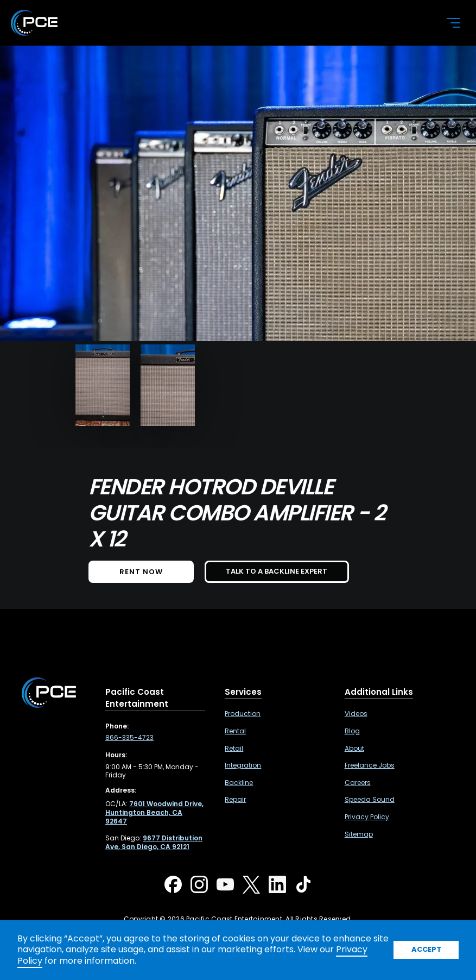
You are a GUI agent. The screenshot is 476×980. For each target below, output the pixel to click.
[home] (220, 23)
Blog (352, 731)
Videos (356, 714)
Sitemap (359, 834)
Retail (234, 749)
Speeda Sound (370, 800)
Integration (243, 765)
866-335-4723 (129, 738)
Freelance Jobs (370, 765)
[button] (447, 23)
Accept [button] (426, 949)
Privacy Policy (367, 817)
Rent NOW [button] (141, 572)
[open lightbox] (103, 385)
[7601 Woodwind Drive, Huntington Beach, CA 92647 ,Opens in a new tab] (154, 812)
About (354, 749)
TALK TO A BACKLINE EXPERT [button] (277, 571)
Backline (239, 783)
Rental (235, 731)
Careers (358, 783)
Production (243, 714)
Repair (235, 800)
